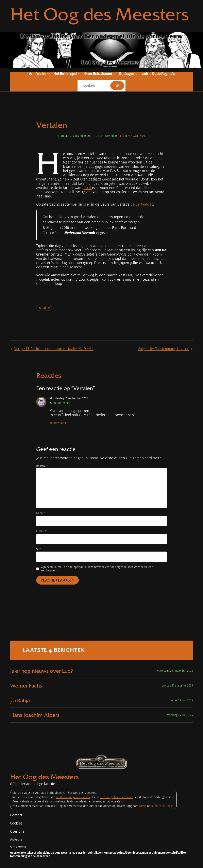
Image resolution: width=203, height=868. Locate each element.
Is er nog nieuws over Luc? (42, 671)
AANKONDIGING (137, 136)
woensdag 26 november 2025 (175, 671)
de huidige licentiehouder (116, 797)
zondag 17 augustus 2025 (177, 686)
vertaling (44, 308)
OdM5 (143, 806)
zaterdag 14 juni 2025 (180, 715)
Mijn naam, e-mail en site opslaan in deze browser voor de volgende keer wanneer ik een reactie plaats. (97, 569)
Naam (41, 513)
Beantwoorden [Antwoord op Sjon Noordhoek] (59, 423)
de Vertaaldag (142, 204)
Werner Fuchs (26, 686)
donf (88, 188)
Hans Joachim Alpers (35, 715)
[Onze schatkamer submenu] (114, 74)
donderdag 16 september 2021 (69, 398)
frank (121, 136)
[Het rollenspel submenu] (79, 74)
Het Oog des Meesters (99, 14)
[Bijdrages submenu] (137, 74)
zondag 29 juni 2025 (181, 700)
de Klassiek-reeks (162, 806)
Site (39, 549)
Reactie (42, 466)
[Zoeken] (117, 86)
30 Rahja (20, 700)
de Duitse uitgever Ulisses (73, 797)
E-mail (41, 531)
